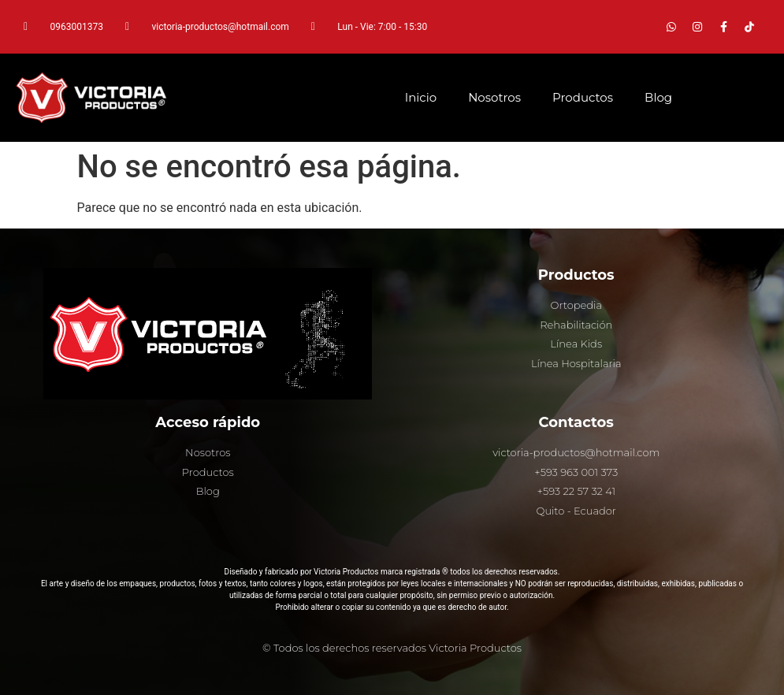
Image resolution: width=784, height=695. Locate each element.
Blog (658, 97)
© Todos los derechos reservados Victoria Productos (392, 648)
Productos (583, 97)
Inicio (421, 97)
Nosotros (494, 97)
